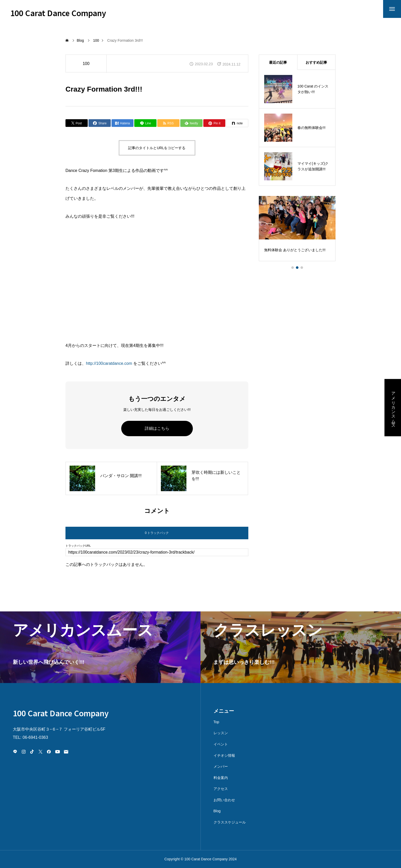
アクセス (221, 789)
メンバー (221, 766)
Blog (217, 811)
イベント (221, 744)
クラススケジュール (230, 822)
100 (86, 64)
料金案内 (221, 778)
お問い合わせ (224, 800)
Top (216, 722)
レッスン (221, 733)
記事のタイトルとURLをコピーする (157, 148)
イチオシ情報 (224, 755)
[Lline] (145, 123)
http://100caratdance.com (110, 363)
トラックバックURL (78, 546)
